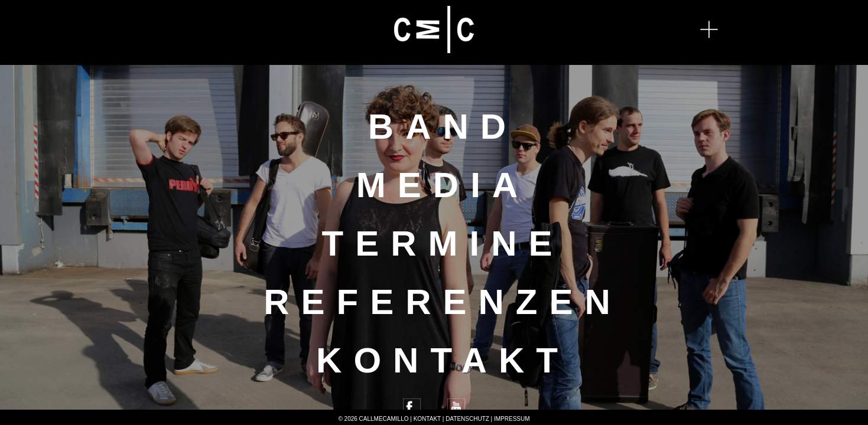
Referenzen (443, 302)
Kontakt (443, 360)
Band (443, 127)
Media (443, 185)
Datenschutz (467, 419)
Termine (443, 243)
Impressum (512, 419)
